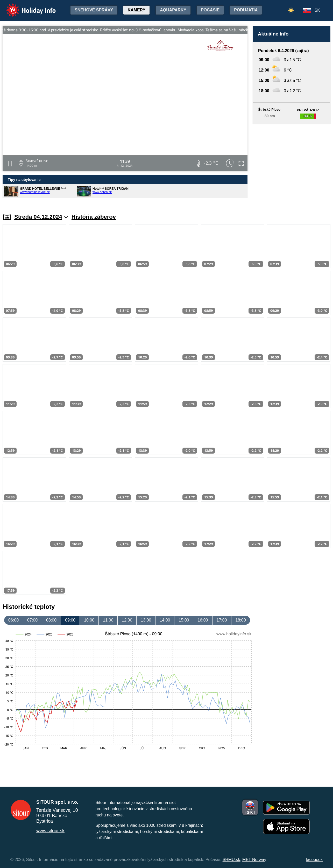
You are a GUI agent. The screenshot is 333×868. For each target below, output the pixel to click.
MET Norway (254, 860)
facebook (314, 860)
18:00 (241, 620)
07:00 (32, 620)
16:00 (203, 620)
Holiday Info (26, 7)
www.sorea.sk (102, 192)
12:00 (127, 620)
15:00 (184, 620)
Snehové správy (94, 10)
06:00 (13, 620)
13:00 (146, 620)
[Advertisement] (292, 164)
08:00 (51, 620)
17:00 (222, 620)
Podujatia (246, 10)
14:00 (165, 620)
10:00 (89, 620)
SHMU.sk (231, 860)
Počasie (210, 10)
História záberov (94, 217)
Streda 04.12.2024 (41, 217)
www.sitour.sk (50, 831)
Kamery (136, 10)
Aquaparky (173, 10)
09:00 (70, 620)
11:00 (108, 620)
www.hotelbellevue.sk (35, 192)
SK (317, 10)
